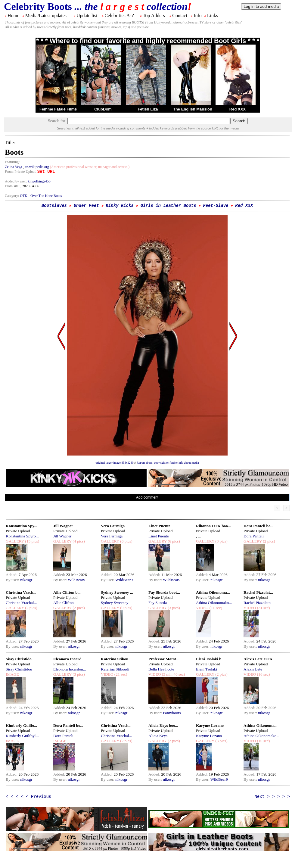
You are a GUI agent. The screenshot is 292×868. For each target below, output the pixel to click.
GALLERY (15, 541)
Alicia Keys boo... (163, 725)
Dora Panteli (254, 536)
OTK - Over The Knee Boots (41, 196)
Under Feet (86, 206)
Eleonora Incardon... (70, 669)
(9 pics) (126, 608)
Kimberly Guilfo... (21, 725)
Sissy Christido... (20, 659)
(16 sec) (263, 674)
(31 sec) (263, 608)
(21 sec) (120, 674)
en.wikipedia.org (37, 167)
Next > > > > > (272, 797)
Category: (12, 196)
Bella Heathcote (161, 669)
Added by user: (16, 181)
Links (213, 16)
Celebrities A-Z (119, 16)
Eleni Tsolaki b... (210, 659)
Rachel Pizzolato (257, 603)
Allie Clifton (64, 603)
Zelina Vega (14, 167)
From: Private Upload (21, 172)
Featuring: (12, 162)
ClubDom (103, 109)
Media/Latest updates (46, 16)
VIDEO (202, 608)
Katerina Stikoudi (115, 669)
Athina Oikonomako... (214, 603)
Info (198, 16)
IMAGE (12, 674)
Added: (12, 575)
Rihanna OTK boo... (213, 526)
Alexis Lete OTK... (259, 659)
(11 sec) (215, 608)
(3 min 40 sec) (173, 674)
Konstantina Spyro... (22, 536)
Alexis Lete (253, 669)
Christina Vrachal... (21, 603)
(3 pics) (221, 541)
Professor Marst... (164, 659)
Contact (180, 16)
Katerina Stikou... (116, 659)
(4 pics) (78, 541)
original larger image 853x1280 (114, 463)
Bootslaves (54, 206)
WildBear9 (76, 580)
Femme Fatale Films (58, 109)
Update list (87, 16)
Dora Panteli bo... (259, 526)
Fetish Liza (148, 109)
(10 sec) (263, 741)
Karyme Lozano (210, 725)
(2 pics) (269, 541)
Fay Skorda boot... (164, 592)
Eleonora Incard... (69, 659)
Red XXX (238, 109)
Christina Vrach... (21, 592)
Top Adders (154, 16)
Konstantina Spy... (21, 526)
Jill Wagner (63, 526)
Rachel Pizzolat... (258, 592)
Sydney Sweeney (115, 603)
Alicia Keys (158, 736)
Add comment (147, 497)
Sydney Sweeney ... (117, 592)
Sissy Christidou (19, 669)
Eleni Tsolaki (207, 669)
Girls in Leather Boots (168, 206)
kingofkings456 (39, 181)
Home (13, 16)
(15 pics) (32, 541)
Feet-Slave (216, 206)
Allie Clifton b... (67, 592)
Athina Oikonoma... (213, 592)
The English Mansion (193, 109)
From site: (12, 186)
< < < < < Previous (28, 797)
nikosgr (26, 580)
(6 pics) (126, 541)
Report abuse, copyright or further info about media (168, 463)
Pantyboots (172, 713)
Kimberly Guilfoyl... (22, 736)
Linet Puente (159, 526)
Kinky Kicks (120, 206)
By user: (13, 580)
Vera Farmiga (113, 526)
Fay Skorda (158, 603)
